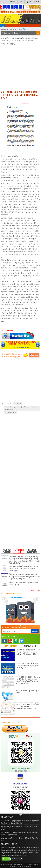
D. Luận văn (18, 404)
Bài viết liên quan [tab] (19, 551)
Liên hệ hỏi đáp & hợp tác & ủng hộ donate (27, 692)
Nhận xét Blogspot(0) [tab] (32, 551)
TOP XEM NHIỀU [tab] (11, 646)
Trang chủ (5, 38)
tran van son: (6, 838)
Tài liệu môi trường (25, 866)
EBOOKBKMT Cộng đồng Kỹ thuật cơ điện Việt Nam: (20, 821)
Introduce (13, 2)
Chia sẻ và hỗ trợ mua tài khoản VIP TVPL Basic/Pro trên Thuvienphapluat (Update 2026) (28, 706)
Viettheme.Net (14, 866)
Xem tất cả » (35, 591)
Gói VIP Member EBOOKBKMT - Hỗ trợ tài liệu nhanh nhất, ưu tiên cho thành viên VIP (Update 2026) (28, 652)
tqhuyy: (4, 827)
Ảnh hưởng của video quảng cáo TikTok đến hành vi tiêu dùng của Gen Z (19, 95)
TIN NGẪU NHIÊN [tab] (30, 646)
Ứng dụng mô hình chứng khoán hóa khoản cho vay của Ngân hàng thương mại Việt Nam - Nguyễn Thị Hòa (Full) (24, 577)
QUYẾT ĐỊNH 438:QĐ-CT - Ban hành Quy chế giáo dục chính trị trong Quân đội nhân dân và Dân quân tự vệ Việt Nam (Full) (28, 680)
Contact (36, 2)
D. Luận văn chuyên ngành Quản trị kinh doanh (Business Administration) (22, 408)
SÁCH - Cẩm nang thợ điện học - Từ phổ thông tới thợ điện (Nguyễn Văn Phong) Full (27, 666)
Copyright (29, 2)
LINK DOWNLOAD (7, 330)
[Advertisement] (20, 68)
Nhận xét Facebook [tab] (7, 551)
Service (21, 2)
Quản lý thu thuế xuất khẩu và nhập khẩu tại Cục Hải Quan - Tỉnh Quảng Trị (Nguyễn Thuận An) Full (24, 569)
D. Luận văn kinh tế (16, 38)
